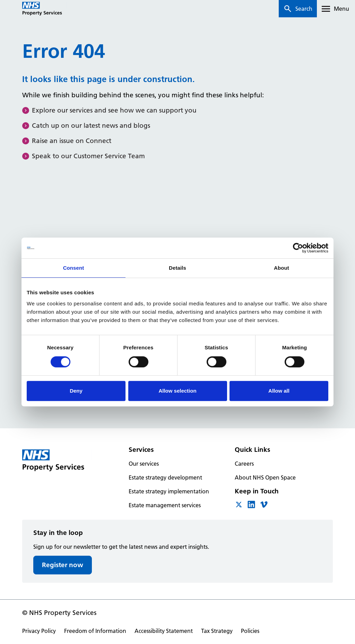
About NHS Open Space (265, 477)
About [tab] (282, 268)
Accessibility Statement (164, 631)
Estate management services (165, 505)
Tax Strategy (217, 631)
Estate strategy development (165, 477)
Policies (250, 631)
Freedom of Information (95, 631)
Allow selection (177, 391)
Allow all (279, 391)
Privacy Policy (39, 631)
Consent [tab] (74, 268)
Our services (144, 464)
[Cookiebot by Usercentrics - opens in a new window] (298, 248)
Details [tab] (177, 268)
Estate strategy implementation (169, 491)
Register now (63, 565)
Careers (244, 464)
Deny (76, 391)
